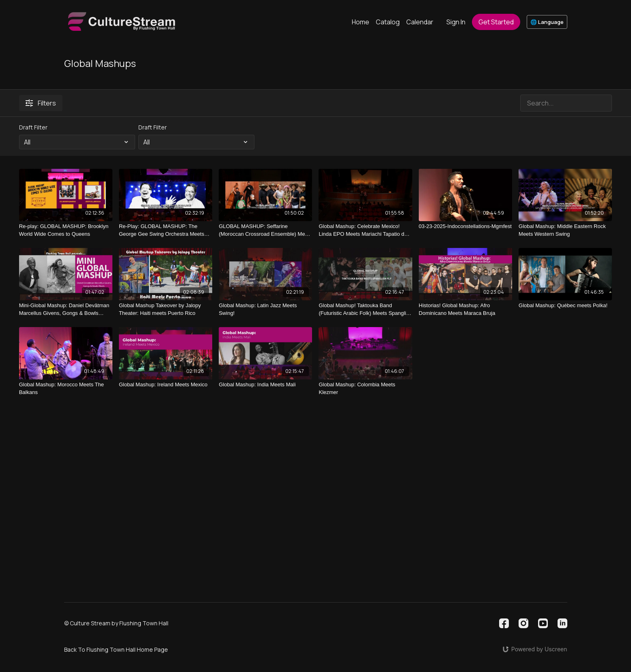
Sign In (456, 22)
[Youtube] (543, 623)
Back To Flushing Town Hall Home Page (116, 649)
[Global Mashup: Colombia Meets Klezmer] (365, 389)
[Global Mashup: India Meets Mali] (265, 385)
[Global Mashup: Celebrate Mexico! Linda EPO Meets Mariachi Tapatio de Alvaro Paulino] (365, 230)
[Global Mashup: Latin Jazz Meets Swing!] (265, 309)
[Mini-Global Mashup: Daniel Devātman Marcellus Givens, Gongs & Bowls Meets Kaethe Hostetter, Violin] (66, 309)
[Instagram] (523, 623)
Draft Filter (33, 127)
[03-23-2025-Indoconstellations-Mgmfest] (465, 226)
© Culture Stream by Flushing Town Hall (116, 623)
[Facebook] (504, 623)
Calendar (420, 22)
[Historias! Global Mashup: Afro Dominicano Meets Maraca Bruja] (465, 309)
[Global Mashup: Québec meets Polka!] (565, 306)
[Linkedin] (562, 623)
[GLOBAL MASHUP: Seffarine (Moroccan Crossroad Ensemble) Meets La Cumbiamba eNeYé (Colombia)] (265, 230)
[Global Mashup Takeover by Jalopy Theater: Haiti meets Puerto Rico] (166, 309)
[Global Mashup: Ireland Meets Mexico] (166, 385)
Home (361, 22)
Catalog (388, 22)
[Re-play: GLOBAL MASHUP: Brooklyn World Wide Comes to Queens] (66, 230)
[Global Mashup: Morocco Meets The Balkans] (66, 389)
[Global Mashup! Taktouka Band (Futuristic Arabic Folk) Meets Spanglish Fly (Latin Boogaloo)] (365, 309)
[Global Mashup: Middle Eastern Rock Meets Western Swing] (565, 230)
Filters (41, 103)
